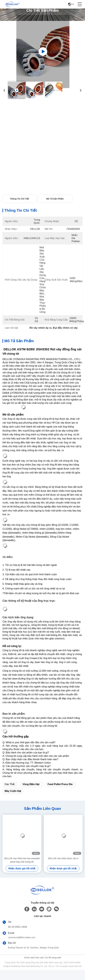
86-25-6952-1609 (18, 927)
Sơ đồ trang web (53, 958)
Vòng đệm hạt (31, 784)
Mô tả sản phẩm (55, 199)
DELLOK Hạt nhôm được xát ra (63, 858)
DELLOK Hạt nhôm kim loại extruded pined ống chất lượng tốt (22, 860)
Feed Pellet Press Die (60, 784)
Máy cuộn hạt (13, 791)
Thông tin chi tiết (20, 199)
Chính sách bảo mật (34, 958)
